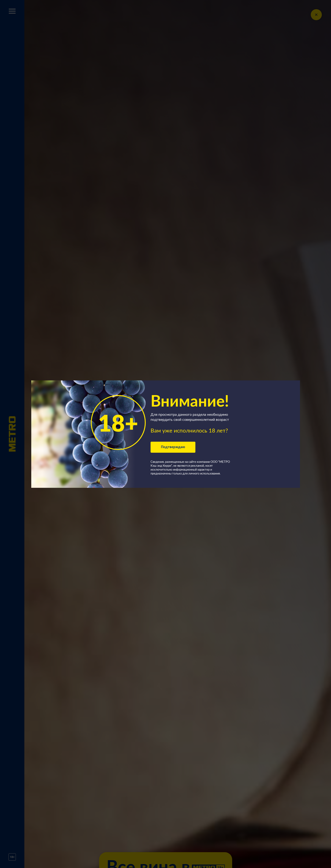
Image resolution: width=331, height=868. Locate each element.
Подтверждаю (173, 447)
